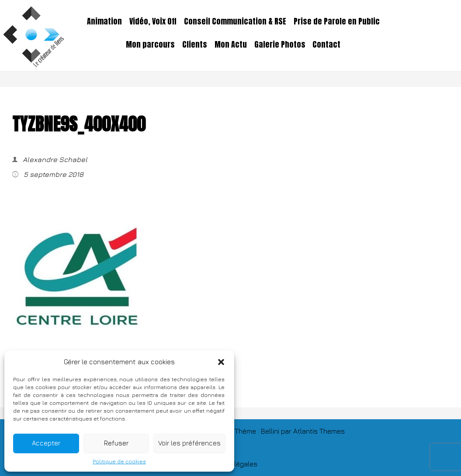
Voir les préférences (189, 443)
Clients (195, 45)
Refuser (116, 443)
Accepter (46, 443)
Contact (326, 45)
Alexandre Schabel (54, 159)
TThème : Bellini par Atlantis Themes (288, 431)
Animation (104, 21)
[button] (221, 362)
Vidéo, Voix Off (153, 21)
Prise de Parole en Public (337, 21)
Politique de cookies (119, 461)
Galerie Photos (280, 45)
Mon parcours (150, 45)
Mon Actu (231, 45)
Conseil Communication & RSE (235, 21)
